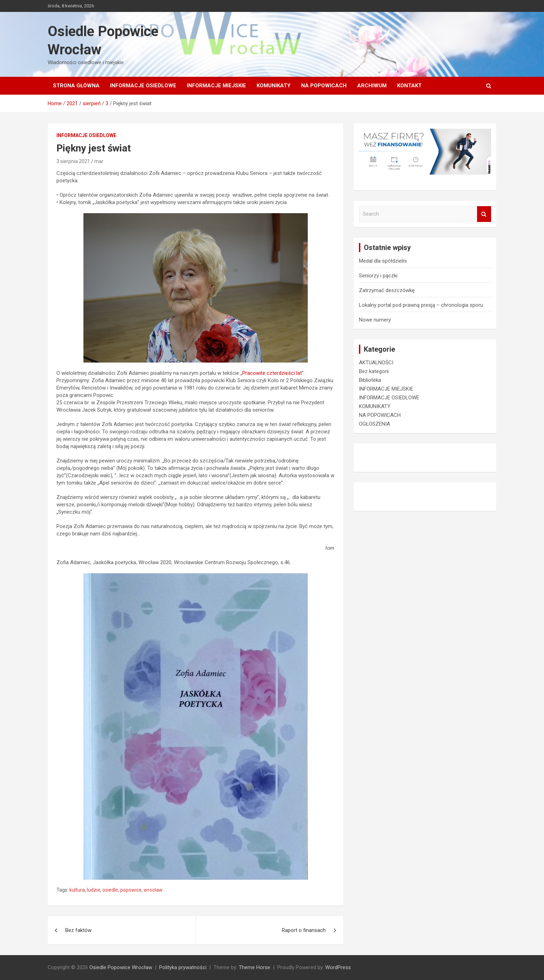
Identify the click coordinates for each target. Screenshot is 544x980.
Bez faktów (78, 930)
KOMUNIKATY (274, 86)
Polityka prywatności (183, 967)
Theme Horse (254, 967)
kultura (77, 890)
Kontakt (409, 86)
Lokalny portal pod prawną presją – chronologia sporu (421, 305)
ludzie (94, 890)
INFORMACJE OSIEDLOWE (143, 86)
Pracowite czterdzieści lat (272, 373)
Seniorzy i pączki (378, 276)
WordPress (338, 967)
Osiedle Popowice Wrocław (121, 967)
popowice (131, 890)
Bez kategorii (374, 371)
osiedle (110, 890)
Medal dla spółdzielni (383, 261)
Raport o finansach (304, 930)
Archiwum (372, 86)
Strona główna (76, 86)
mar (99, 161)
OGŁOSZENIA (375, 424)
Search (484, 214)
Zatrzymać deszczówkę (387, 290)
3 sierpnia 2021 (73, 161)
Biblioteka (370, 380)
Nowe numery (375, 320)
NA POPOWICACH (324, 86)
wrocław (153, 890)
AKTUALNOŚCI (376, 363)
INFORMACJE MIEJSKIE (216, 86)
